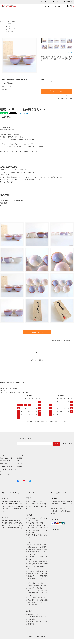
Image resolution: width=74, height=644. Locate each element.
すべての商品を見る (12, 32)
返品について (69, 96)
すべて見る (69, 53)
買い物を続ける (69, 341)
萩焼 (14, 29)
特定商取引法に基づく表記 (65, 98)
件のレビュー (24, 114)
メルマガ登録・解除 (6, 466)
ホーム (2, 21)
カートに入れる (56, 91)
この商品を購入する (37, 332)
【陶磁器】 (9, 24)
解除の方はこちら (69, 444)
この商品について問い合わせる (53, 341)
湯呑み (13, 21)
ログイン (57, 2)
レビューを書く (37, 360)
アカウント (45, 2)
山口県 (8, 26)
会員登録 (68, 2)
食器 (8, 21)
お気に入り (6, 87)
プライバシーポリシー (7, 474)
